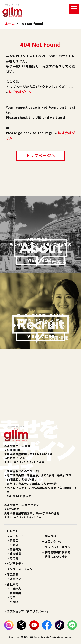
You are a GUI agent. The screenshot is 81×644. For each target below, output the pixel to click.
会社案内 (13, 584)
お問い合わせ (53, 541)
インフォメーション (20, 569)
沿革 (12, 597)
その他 (14, 558)
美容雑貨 (15, 549)
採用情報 (51, 536)
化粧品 (14, 545)
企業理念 (15, 589)
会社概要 (15, 593)
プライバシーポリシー (59, 547)
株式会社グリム (20, 92)
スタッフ (15, 579)
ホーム (10, 24)
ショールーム (15, 536)
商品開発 (13, 574)
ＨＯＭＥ (13, 531)
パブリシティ (15, 563)
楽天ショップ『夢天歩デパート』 (28, 611)
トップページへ (40, 155)
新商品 (14, 540)
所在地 (14, 602)
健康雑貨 (15, 554)
